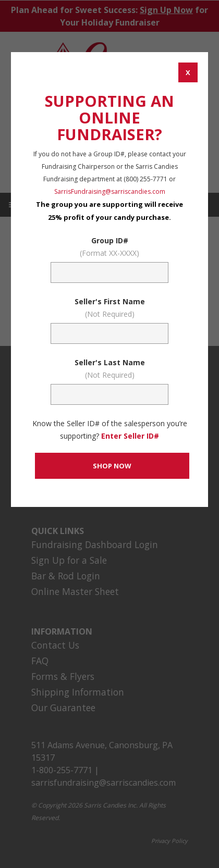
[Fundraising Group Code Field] (110, 272)
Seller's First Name (110, 308)
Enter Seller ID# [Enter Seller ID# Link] (130, 436)
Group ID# (110, 247)
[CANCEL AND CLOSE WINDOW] (188, 72)
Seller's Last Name (110, 369)
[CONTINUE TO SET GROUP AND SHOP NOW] (112, 466)
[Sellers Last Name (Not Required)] (110, 394)
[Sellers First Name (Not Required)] (110, 333)
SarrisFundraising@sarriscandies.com (110, 191)
